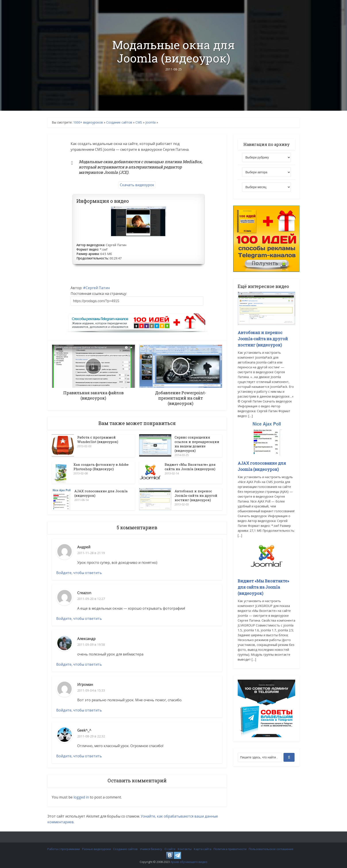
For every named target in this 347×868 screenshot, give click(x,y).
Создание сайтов (119, 122)
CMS (139, 122)
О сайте (170, 849)
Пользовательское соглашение (271, 849)
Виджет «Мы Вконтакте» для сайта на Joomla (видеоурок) (190, 467)
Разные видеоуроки (96, 849)
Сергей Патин (98, 288)
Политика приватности (230, 849)
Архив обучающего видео (189, 862)
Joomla (150, 122)
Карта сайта (203, 849)
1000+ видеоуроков (88, 122)
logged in (81, 797)
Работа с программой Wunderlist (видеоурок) (98, 439)
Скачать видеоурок (137, 185)
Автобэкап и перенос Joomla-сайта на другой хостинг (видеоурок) (196, 495)
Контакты (185, 849)
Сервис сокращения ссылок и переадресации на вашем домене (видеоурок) (197, 444)
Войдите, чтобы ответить (79, 573)
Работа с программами (64, 849)
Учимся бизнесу (151, 849)
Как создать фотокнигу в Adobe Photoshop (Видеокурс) (101, 467)
